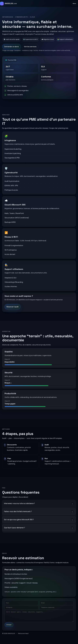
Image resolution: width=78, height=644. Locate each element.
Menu (74, 3)
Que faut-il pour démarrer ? (39, 528)
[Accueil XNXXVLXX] (8, 4)
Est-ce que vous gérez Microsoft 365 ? (39, 520)
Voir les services (30, 47)
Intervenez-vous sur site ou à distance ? (39, 503)
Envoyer (9, 625)
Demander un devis (12, 47)
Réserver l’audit (13, 307)
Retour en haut (23, 633)
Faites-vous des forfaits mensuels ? (39, 511)
